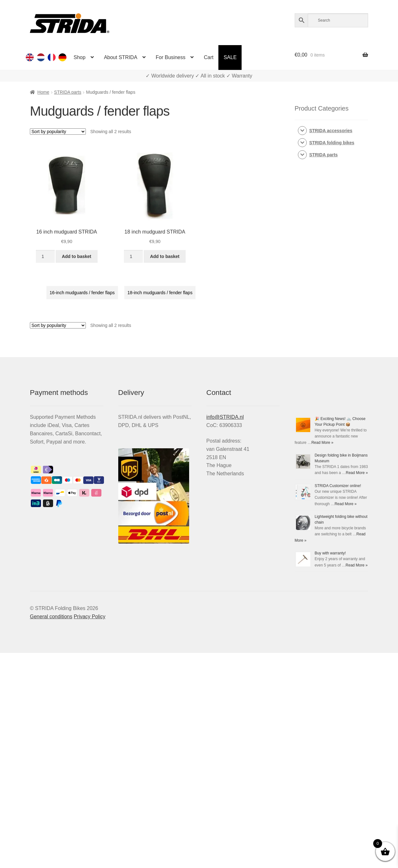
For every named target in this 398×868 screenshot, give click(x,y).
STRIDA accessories (331, 131)
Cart (209, 57)
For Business (171, 57)
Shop (80, 57)
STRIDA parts (68, 92)
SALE (230, 57)
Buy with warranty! (330, 553)
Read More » (322, 443)
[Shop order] (58, 132)
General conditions (51, 617)
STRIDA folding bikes (332, 143)
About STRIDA (121, 57)
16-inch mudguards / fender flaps (82, 293)
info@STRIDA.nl (225, 417)
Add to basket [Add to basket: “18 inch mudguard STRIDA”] (165, 256)
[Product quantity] (45, 256)
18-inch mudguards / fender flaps (160, 293)
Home (43, 92)
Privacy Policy (90, 617)
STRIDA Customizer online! (338, 486)
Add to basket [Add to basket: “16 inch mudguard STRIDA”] (76, 256)
